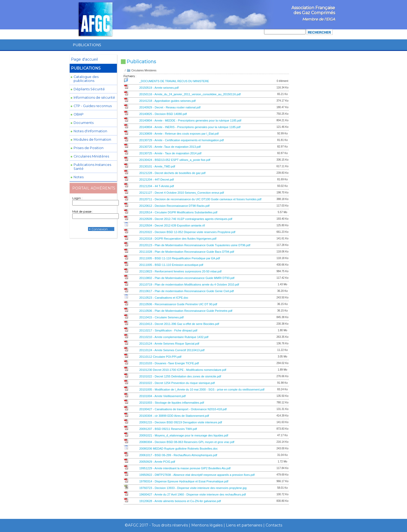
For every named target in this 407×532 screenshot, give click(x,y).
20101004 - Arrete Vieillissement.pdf (163, 396)
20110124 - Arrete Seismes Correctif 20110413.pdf (172, 350)
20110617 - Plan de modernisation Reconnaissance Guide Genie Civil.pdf (187, 291)
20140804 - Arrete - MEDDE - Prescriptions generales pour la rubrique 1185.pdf (190, 120)
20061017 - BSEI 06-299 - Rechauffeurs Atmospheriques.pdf (178, 455)
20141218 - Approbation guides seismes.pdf (168, 101)
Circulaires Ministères (91, 156)
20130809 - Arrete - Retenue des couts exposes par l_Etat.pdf (179, 134)
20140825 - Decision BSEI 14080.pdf (163, 114)
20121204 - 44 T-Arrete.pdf (157, 186)
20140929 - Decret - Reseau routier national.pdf (170, 107)
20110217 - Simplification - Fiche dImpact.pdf (168, 330)
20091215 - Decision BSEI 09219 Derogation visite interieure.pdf (181, 422)
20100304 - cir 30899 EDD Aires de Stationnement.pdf (174, 416)
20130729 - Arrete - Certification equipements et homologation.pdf (182, 140)
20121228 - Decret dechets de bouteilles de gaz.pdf (172, 173)
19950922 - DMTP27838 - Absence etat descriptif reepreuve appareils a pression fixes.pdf (197, 475)
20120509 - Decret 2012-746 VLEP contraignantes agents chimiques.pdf (186, 219)
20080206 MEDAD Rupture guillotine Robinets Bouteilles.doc (178, 449)
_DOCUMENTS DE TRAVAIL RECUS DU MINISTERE (174, 81)
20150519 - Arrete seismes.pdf (159, 88)
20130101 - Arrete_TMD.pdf (157, 166)
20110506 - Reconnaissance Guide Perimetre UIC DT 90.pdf (178, 304)
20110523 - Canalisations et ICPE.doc (164, 298)
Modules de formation (92, 139)
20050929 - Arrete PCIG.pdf (157, 462)
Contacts (274, 525)
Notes (79, 177)
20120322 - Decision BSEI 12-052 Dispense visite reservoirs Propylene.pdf (187, 232)
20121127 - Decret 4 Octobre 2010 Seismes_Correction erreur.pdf (182, 193)
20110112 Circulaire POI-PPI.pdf (160, 357)
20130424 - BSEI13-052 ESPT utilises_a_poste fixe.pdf (175, 160)
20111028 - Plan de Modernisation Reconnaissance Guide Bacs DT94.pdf (187, 252)
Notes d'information (90, 131)
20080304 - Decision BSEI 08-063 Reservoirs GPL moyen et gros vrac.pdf (187, 442)
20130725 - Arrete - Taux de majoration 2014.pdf (170, 153)
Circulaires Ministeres (144, 70)
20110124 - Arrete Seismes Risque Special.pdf (169, 344)
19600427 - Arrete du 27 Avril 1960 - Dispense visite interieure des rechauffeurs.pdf (193, 494)
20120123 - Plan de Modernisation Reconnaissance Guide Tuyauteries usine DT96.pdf (195, 245)
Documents (84, 123)
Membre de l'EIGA (319, 19)
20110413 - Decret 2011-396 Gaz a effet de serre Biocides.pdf (179, 324)
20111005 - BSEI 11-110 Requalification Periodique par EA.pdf (180, 258)
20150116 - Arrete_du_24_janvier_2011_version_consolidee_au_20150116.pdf (190, 94)
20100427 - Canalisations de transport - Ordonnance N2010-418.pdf (183, 409)
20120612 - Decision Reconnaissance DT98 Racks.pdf (174, 206)
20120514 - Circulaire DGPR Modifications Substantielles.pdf (178, 212)
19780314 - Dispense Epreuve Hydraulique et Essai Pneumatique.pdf (184, 481)
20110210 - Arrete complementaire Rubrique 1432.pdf (174, 337)
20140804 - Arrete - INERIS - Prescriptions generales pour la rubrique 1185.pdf (190, 127)
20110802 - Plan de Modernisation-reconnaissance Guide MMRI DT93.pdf (187, 278)
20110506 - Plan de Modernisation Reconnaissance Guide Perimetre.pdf (186, 311)
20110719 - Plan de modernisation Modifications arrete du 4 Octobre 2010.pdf (189, 285)
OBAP (79, 114)
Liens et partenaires (244, 525)
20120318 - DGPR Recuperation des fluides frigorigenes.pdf (178, 239)
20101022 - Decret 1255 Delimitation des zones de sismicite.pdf (180, 376)
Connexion (100, 229)
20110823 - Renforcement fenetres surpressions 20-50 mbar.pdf (180, 271)
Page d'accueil (84, 59)
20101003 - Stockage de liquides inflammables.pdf (172, 403)
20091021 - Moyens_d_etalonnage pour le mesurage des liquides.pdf (184, 435)
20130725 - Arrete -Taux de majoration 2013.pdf (170, 147)
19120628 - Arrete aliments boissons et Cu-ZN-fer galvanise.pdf (180, 501)
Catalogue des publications (86, 79)
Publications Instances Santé (92, 167)
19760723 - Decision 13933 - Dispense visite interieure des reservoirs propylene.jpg (193, 488)
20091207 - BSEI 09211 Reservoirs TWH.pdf (168, 429)
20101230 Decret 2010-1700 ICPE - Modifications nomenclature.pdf (183, 370)
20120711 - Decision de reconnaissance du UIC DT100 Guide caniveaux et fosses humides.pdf (200, 199)
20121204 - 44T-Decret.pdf (156, 180)
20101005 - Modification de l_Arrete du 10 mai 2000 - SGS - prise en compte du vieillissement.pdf (202, 389)
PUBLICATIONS (87, 45)
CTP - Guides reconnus (93, 106)
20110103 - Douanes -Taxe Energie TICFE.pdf (169, 363)
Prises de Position (89, 148)
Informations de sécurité (94, 98)
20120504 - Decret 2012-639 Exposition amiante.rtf (172, 225)
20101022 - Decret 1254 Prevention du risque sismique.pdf (177, 383)
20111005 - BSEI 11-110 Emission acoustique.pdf (171, 265)
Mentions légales (207, 525)
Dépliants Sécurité (89, 89)
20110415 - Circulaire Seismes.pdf (161, 317)
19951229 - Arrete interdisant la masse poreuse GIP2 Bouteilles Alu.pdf (185, 468)
